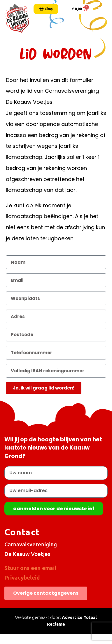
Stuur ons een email (30, 568)
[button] (101, 9)
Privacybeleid (22, 577)
